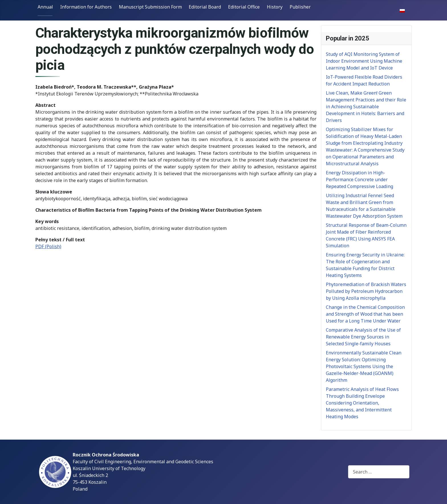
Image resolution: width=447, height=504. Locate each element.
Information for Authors (86, 7)
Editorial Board (205, 7)
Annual (45, 7)
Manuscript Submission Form (150, 7)
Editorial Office (244, 7)
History (275, 7)
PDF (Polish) (48, 246)
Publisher (300, 7)
